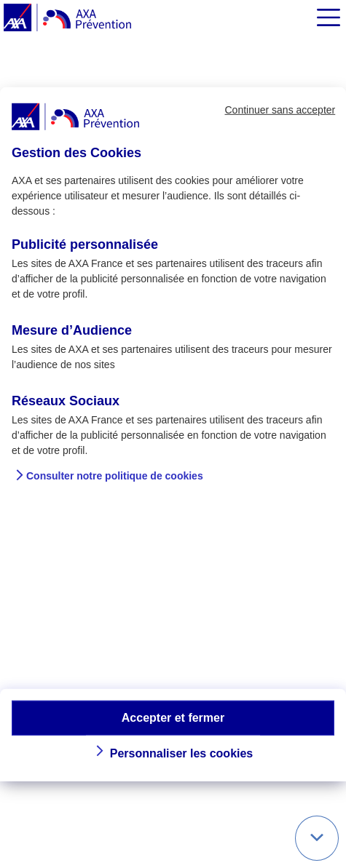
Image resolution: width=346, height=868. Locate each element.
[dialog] (173, 434)
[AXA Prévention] (67, 18)
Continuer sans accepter (280, 110)
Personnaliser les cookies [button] (182, 753)
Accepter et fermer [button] (173, 717)
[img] (329, 17)
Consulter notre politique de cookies (115, 476)
